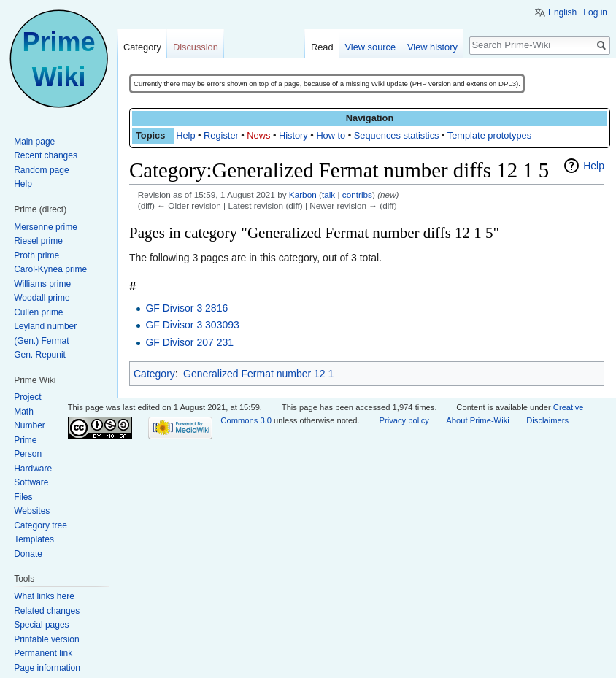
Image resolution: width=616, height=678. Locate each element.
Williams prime (42, 284)
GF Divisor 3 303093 (192, 325)
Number (30, 425)
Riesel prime (38, 241)
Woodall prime (42, 298)
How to (331, 135)
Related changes (47, 611)
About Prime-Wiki (477, 420)
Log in (595, 12)
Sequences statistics (397, 135)
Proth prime (36, 255)
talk (328, 194)
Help (185, 135)
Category (154, 374)
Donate (28, 554)
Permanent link (43, 653)
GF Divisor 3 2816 (186, 308)
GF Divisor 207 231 (189, 342)
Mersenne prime (46, 227)
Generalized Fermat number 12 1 (258, 374)
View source (370, 47)
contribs (357, 194)
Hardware (33, 469)
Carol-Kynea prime (50, 269)
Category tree (41, 525)
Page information (47, 668)
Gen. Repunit (40, 355)
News (258, 135)
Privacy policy (404, 420)
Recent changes (46, 155)
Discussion (196, 47)
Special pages (41, 625)
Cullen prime (38, 312)
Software (31, 482)
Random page (41, 170)
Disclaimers (547, 420)
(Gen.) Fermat (41, 341)
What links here (44, 596)
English (562, 12)
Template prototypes (489, 135)
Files (23, 497)
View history (432, 47)
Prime (25, 440)
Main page (34, 142)
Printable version (46, 639)
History (293, 135)
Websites (32, 511)
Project (27, 397)
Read (322, 47)
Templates (34, 539)
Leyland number (45, 326)
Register (221, 135)
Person (28, 454)
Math (24, 412)
